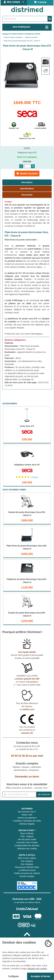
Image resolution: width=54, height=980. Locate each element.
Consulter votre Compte (27, 842)
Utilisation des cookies (27, 849)
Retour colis (27, 815)
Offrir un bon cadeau (27, 858)
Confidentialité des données (27, 845)
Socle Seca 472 (27, 426)
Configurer (14, 976)
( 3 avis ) (34, 477)
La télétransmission (27, 870)
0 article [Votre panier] (40, 2)
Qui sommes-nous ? (27, 812)
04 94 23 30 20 (20, 756)
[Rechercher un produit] (25, 19)
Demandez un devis (27, 777)
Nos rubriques (27, 864)
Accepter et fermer (41, 976)
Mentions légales (27, 824)
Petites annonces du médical (27, 873)
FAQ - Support (27, 836)
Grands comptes (27, 876)
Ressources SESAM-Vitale (27, 867)
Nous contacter (27, 833)
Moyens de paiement (27, 818)
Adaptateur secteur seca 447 (27, 465)
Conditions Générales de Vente (27, 821)
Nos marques (27, 861)
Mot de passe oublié (27, 839)
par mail (38, 756)
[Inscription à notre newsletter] (19, 794)
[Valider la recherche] (50, 19)
